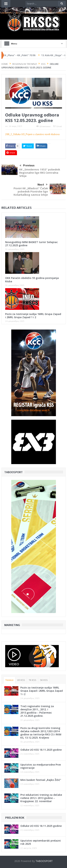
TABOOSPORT (44, 861)
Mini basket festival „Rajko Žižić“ (41, 780)
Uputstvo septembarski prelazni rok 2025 (41, 842)
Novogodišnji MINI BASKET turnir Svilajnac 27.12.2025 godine (31, 244)
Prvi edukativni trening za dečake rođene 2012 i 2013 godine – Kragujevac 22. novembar (41, 798)
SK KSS (44, 680)
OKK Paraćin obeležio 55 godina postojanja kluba (32, 280)
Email (58, 126)
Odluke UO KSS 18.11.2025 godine (41, 750)
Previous (27, 166)
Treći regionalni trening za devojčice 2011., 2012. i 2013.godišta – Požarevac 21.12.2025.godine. (37, 711)
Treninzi (9, 680)
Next (43, 185)
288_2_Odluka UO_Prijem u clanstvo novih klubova (32, 134)
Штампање (44, 126)
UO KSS (21, 680)
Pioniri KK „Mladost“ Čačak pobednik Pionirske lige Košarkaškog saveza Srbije (31, 191)
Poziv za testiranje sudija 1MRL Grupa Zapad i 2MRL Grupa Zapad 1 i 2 (33, 316)
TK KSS (33, 680)
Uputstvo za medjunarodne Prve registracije (41, 766)
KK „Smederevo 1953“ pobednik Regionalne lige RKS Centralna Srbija (40, 173)
